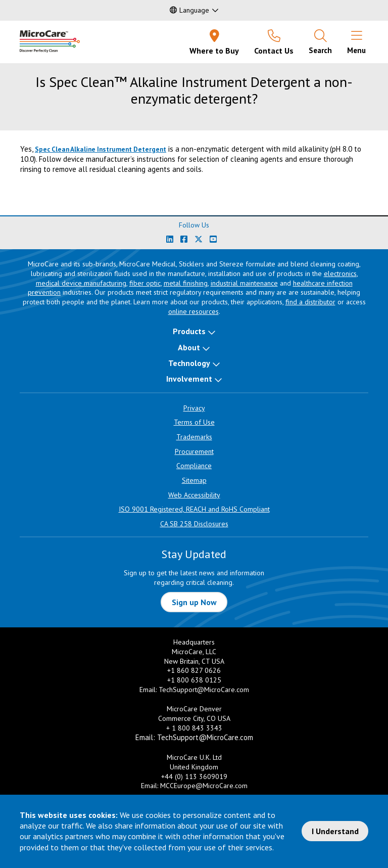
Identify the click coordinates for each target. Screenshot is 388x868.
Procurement (194, 451)
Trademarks (194, 437)
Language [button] (189, 10)
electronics (340, 273)
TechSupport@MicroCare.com (204, 690)
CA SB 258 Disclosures (194, 524)
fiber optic (145, 283)
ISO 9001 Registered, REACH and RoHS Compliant (194, 509)
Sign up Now (194, 602)
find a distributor (310, 302)
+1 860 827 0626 (194, 670)
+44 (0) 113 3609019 (194, 776)
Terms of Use (194, 422)
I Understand (335, 831)
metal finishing (186, 283)
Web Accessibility (194, 495)
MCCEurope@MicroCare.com (204, 786)
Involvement (189, 379)
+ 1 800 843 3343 (194, 728)
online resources (193, 311)
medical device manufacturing (81, 283)
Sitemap (194, 480)
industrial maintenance (244, 283)
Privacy (194, 408)
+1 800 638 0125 (194, 680)
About (189, 347)
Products (189, 331)
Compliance (194, 466)
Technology (189, 363)
